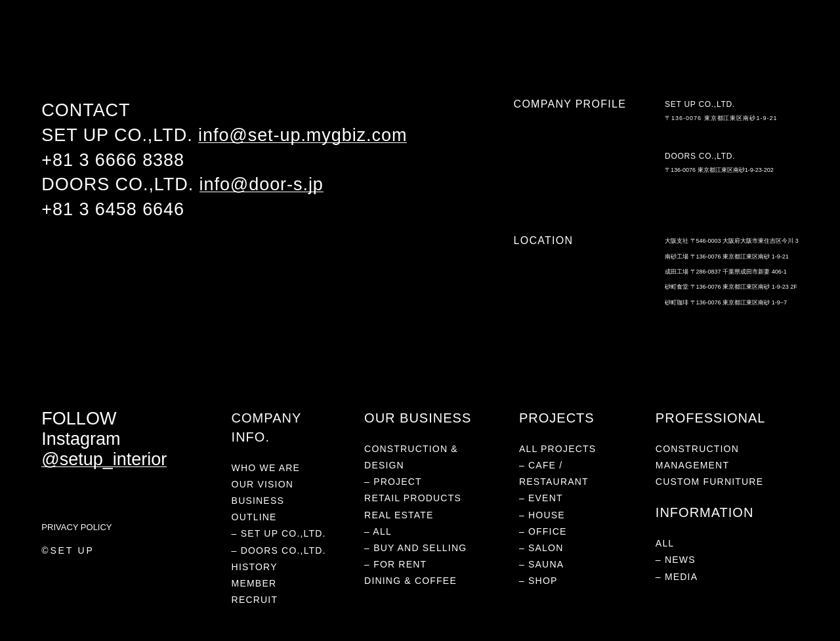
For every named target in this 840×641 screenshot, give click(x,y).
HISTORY (255, 567)
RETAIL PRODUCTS (194, 41)
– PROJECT (393, 482)
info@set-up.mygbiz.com (303, 135)
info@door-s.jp (262, 184)
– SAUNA (541, 564)
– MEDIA (677, 577)
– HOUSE (542, 515)
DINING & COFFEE (339, 41)
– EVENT (541, 498)
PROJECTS (125, 41)
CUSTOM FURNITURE (709, 482)
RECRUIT (255, 600)
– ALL (378, 531)
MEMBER (254, 583)
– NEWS (676, 560)
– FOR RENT (395, 564)
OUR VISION (262, 484)
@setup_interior (104, 459)
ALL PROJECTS (557, 449)
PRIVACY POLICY (76, 527)
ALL (665, 543)
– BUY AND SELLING (415, 548)
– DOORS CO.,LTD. (279, 550)
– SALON (541, 548)
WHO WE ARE (66, 41)
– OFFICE (543, 531)
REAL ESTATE (267, 41)
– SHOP (538, 581)
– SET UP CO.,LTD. (279, 533)
